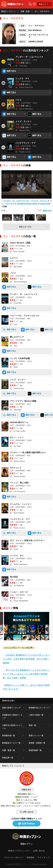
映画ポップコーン (8, 11)
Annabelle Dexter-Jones (27, 204)
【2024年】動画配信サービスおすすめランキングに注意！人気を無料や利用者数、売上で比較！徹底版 (26, 659)
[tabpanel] (27, 626)
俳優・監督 (25, 11)
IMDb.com (47, 210)
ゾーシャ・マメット (39, 201)
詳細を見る (26, 790)
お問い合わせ (27, 812)
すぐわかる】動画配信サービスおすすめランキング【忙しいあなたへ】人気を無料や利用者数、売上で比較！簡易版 (26, 674)
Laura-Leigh (45, 204)
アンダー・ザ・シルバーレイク (16, 201)
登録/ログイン (44, 4)
